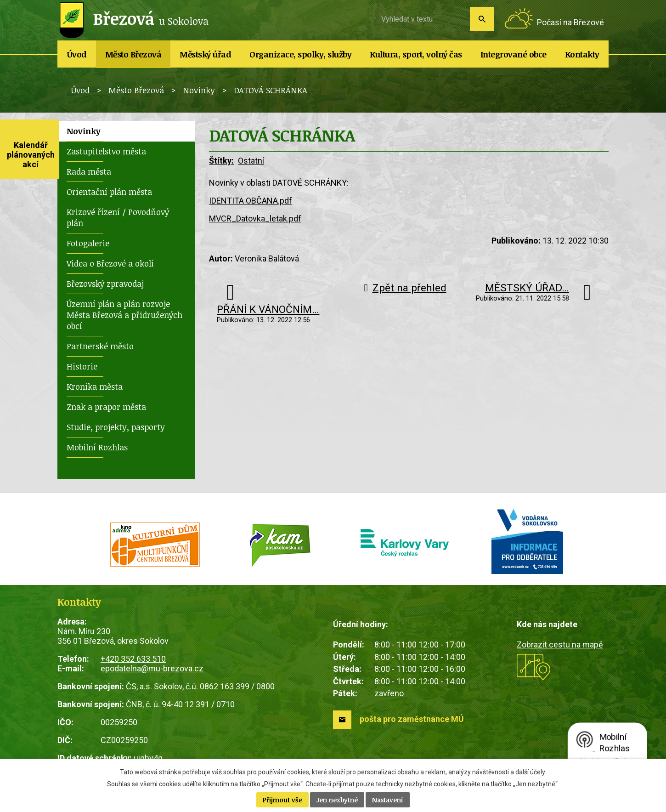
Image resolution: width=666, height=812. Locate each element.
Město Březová (133, 54)
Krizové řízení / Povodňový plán (118, 217)
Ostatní (251, 161)
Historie (82, 366)
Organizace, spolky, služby (300, 54)
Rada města (89, 171)
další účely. (531, 772)
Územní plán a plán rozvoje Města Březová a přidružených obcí (124, 315)
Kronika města (95, 386)
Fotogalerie (88, 243)
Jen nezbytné (337, 800)
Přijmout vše (282, 800)
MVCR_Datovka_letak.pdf (255, 219)
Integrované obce (514, 54)
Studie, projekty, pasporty (116, 427)
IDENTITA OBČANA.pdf (251, 201)
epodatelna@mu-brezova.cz (152, 668)
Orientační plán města (109, 192)
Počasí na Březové (570, 22)
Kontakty (582, 54)
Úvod (77, 54)
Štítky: (221, 161)
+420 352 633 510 (133, 659)
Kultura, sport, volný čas (416, 54)
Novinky (199, 90)
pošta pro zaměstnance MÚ (412, 719)
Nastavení (388, 800)
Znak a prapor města (106, 407)
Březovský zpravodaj (105, 284)
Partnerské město (100, 346)
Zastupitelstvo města (106, 151)
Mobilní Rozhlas (97, 447)
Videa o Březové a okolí (110, 263)
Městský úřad (205, 54)
